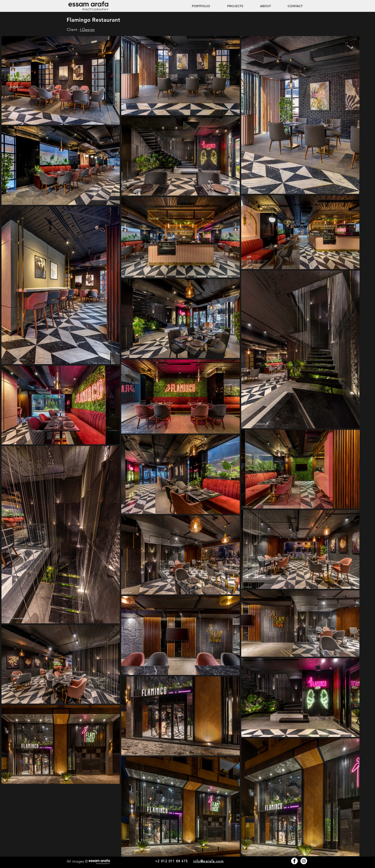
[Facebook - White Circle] (294, 861)
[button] (230, 6)
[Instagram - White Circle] (304, 861)
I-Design (87, 30)
